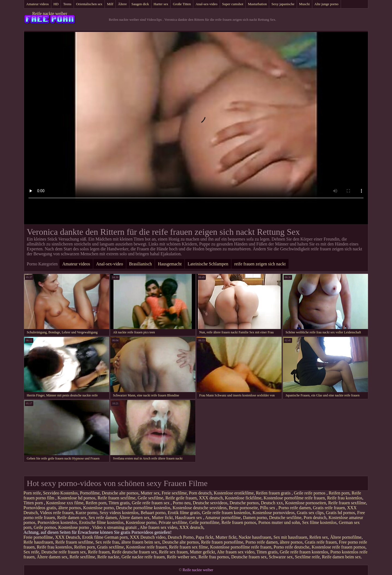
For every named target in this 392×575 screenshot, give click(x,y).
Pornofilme (90, 493)
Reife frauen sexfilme (117, 498)
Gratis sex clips (310, 513)
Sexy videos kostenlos (119, 513)
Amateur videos (38, 4)
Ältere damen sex (134, 518)
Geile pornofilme (204, 522)
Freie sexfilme (174, 493)
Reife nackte (108, 557)
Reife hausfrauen (38, 542)
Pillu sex (268, 508)
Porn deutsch (200, 493)
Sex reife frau (107, 542)
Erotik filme (93, 537)
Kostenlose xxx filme (65, 503)
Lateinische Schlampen (208, 264)
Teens (67, 4)
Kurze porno (87, 513)
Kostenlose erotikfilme (234, 493)
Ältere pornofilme (346, 537)
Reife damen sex (72, 518)
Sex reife (31, 552)
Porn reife (32, 493)
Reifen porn (339, 493)
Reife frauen (99, 552)
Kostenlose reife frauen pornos (339, 547)
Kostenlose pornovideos (274, 513)
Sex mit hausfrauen (290, 537)
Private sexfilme (173, 522)
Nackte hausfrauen (255, 537)
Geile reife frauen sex (151, 503)
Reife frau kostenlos (345, 498)
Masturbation (257, 4)
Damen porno (255, 518)
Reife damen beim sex (341, 557)
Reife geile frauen (181, 498)
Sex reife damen (103, 518)
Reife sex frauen (173, 552)
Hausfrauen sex (189, 518)
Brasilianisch (141, 264)
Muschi (305, 4)
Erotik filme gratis (184, 513)
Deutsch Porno (181, 537)
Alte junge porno (326, 4)
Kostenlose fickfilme (243, 498)
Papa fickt (204, 537)
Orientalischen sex (89, 4)
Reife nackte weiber (50, 14)
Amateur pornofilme (223, 518)
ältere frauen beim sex (141, 542)
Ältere (122, 4)
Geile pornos (45, 527)
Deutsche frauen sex (249, 557)
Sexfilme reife (307, 557)
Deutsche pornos (244, 503)
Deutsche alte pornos (120, 493)
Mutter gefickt (203, 552)
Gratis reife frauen (329, 508)
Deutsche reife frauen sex (63, 552)
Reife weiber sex (182, 557)
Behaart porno (153, 513)
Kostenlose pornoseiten (305, 503)
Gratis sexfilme (111, 547)
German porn (116, 537)
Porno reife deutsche (292, 547)
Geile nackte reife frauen (143, 557)
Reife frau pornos (214, 557)
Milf (110, 4)
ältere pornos (70, 508)
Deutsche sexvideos (210, 503)
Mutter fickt (162, 518)
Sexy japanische (283, 4)
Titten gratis (119, 503)
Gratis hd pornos (341, 513)
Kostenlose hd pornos (77, 498)
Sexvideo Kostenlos (61, 493)
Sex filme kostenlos (319, 522)
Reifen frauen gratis (274, 493)
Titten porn (34, 503)
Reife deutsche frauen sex (134, 552)
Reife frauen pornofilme (222, 542)
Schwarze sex (281, 557)
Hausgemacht (170, 264)
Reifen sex (319, 537)
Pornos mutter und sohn (279, 522)
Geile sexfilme (150, 498)
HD (56, 4)
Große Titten (182, 4)
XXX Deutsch (68, 537)
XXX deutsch (211, 498)
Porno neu (182, 503)
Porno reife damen (295, 508)
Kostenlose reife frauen (146, 547)
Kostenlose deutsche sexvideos (200, 508)
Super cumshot (233, 4)
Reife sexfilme (82, 557)
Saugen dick (140, 4)
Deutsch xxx (272, 503)
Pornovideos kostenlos (57, 522)
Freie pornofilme (38, 537)
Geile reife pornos (310, 493)
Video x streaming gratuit (115, 527)
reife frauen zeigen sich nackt (260, 264)
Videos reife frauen (57, 513)
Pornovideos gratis (40, 508)
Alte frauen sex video (158, 527)
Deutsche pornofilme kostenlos (143, 508)
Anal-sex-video (206, 4)
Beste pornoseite (243, 508)
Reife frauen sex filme (188, 547)
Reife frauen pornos (239, 522)
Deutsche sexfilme (285, 518)
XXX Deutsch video (148, 537)
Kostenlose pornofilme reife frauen (294, 498)
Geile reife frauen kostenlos (226, 513)
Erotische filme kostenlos (101, 522)
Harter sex (161, 4)
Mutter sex (150, 493)
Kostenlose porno (99, 508)
